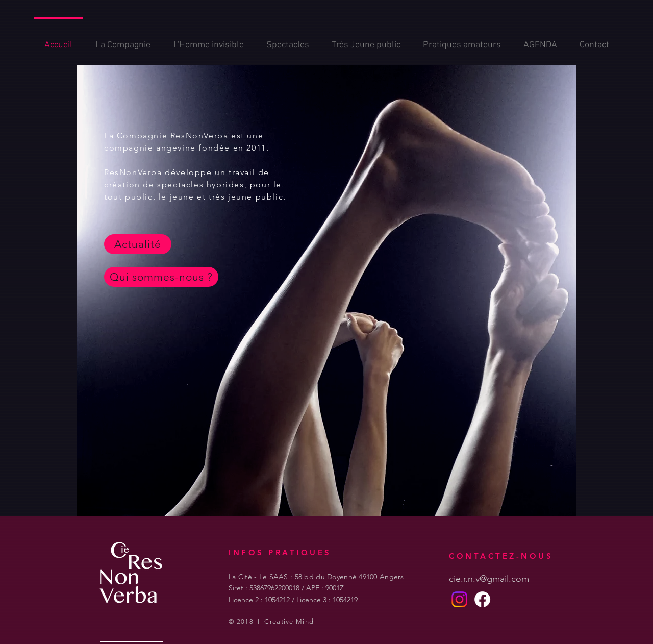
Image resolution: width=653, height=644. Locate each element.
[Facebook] (482, 599)
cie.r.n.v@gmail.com (489, 579)
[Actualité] (138, 244)
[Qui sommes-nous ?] (161, 277)
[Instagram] (459, 599)
